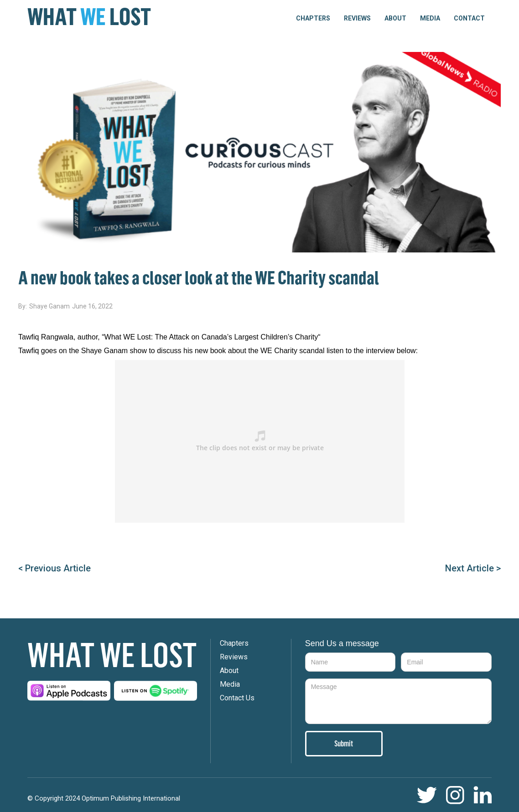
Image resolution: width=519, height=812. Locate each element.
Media (430, 18)
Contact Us (237, 698)
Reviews (357, 18)
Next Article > (473, 568)
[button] (313, 18)
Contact (469, 18)
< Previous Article (54, 568)
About (395, 18)
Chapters (234, 643)
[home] (89, 17)
